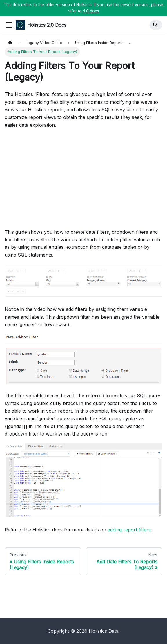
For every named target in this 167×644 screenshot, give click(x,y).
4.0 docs (91, 11)
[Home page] (10, 43)
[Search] (156, 25)
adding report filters (129, 530)
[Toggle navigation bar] (9, 25)
